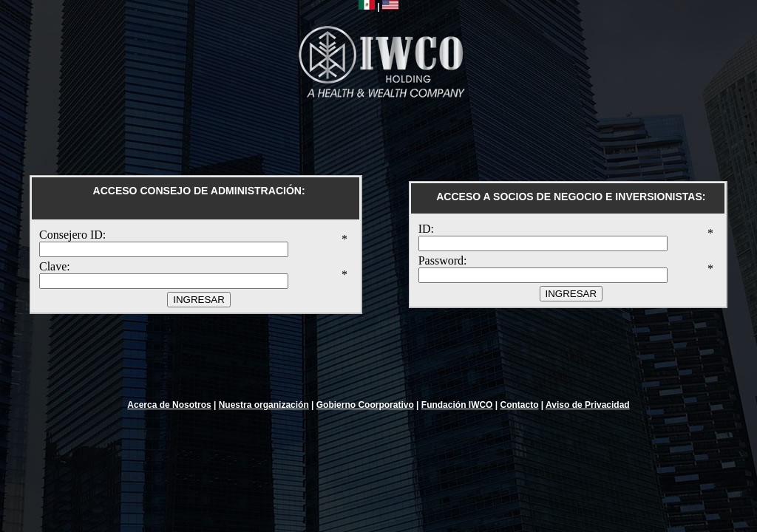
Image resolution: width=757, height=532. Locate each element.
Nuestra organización (264, 405)
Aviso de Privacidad (588, 405)
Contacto (519, 405)
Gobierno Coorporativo (365, 405)
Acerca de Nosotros (169, 405)
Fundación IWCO (457, 405)
